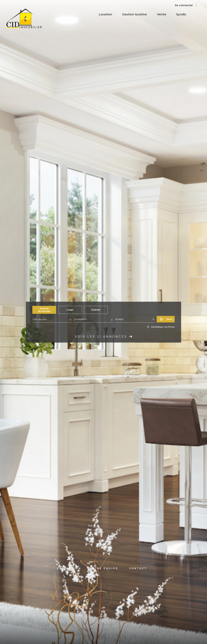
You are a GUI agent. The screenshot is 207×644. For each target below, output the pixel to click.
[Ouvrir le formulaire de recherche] (166, 319)
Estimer (96, 310)
